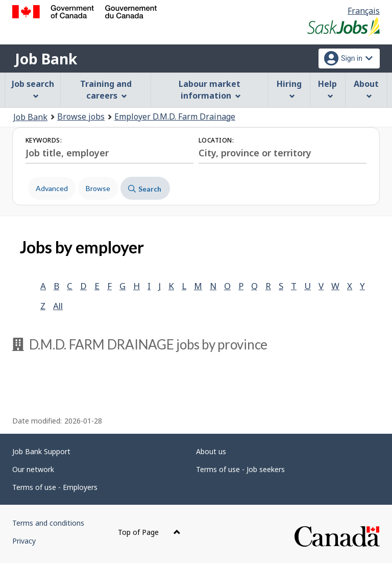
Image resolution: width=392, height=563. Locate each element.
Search (145, 189)
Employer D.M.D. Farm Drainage (175, 116)
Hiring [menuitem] (289, 89)
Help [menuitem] (327, 89)
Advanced (52, 188)
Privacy (24, 541)
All (58, 306)
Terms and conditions (48, 523)
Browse (98, 188)
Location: (216, 140)
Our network (33, 469)
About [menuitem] (366, 89)
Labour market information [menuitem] (210, 90)
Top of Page (149, 532)
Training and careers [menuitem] (106, 90)
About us (211, 451)
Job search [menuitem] (33, 89)
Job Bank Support (41, 451)
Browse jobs (81, 116)
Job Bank (46, 59)
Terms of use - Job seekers (240, 469)
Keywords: (44, 140)
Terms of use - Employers (55, 487)
